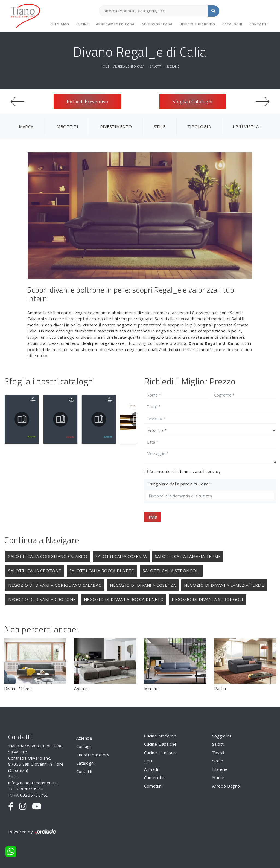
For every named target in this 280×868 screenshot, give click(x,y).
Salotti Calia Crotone (35, 571)
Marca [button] (26, 126)
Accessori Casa (157, 24)
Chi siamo (60, 24)
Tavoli (218, 753)
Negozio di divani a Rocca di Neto (124, 599)
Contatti (259, 24)
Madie (218, 777)
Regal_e (173, 66)
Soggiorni (222, 736)
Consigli (84, 746)
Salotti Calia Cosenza (121, 556)
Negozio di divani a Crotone (42, 599)
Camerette (155, 777)
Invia (152, 517)
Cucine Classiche (160, 744)
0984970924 (30, 789)
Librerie (220, 769)
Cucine (83, 24)
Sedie (218, 761)
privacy (214, 471)
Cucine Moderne (160, 736)
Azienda (84, 738)
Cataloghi (232, 24)
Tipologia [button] (199, 126)
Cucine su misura (161, 753)
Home (105, 66)
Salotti (156, 66)
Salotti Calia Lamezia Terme (188, 556)
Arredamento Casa (115, 24)
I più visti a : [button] (247, 126)
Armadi (151, 769)
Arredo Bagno (226, 786)
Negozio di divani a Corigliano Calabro (55, 585)
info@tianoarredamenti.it (33, 783)
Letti (149, 761)
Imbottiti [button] (67, 126)
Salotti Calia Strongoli (171, 571)
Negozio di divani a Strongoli (208, 599)
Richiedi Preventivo (87, 102)
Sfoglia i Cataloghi (192, 102)
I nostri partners (93, 755)
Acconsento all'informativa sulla (185, 471)
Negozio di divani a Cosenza (143, 585)
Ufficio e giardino (197, 24)
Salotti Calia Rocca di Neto (102, 571)
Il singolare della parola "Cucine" (178, 484)
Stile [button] (160, 126)
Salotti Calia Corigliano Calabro (48, 556)
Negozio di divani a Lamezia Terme (224, 585)
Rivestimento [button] (116, 126)
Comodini (153, 786)
